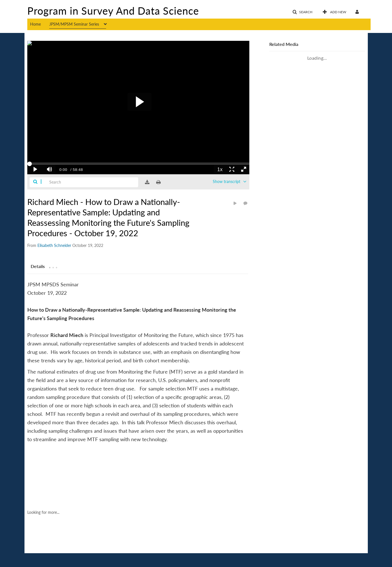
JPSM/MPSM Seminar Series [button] (74, 24)
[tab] (38, 266)
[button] (302, 12)
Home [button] (35, 24)
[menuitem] (40, 24)
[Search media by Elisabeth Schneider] (54, 245)
